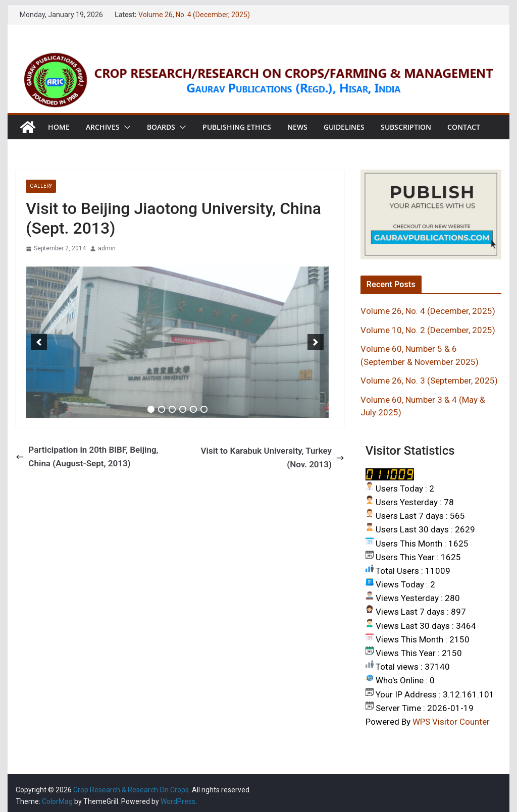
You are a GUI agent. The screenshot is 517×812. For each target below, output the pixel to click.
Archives (103, 127)
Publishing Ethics (237, 127)
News (297, 127)
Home (59, 127)
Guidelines (344, 127)
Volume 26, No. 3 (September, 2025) (429, 381)
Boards (161, 127)
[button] (125, 127)
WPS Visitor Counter (451, 722)
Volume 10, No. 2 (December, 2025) (428, 330)
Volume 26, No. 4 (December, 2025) (194, 15)
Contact (464, 127)
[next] (316, 342)
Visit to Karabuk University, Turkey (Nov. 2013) (273, 457)
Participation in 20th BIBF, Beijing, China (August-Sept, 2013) (87, 456)
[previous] (39, 342)
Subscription (406, 127)
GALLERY (41, 186)
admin (107, 248)
